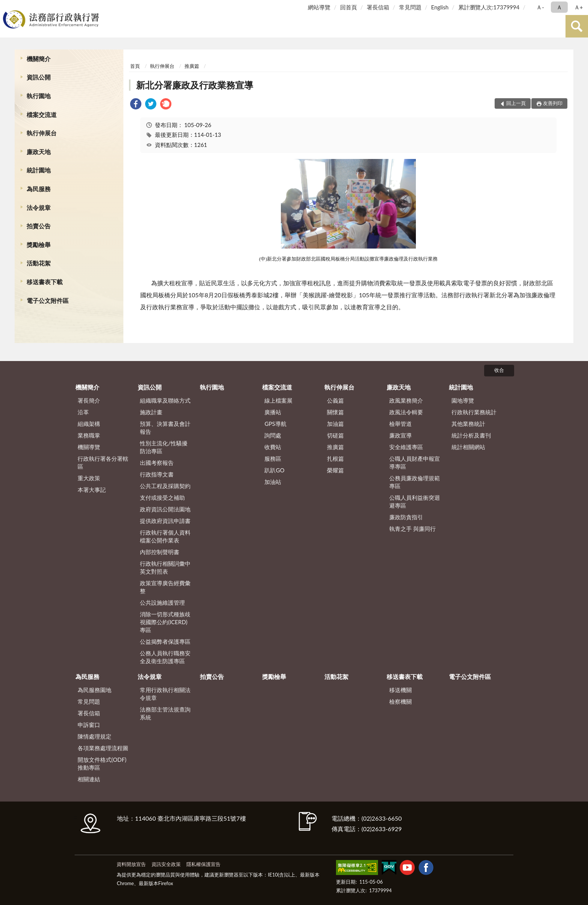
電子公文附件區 (48, 300)
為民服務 (39, 189)
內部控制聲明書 (160, 552)
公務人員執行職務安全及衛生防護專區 (165, 657)
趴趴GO (274, 470)
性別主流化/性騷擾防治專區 (164, 447)
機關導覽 (89, 447)
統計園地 (39, 170)
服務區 (273, 458)
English (440, 7)
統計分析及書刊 (471, 435)
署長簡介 (89, 400)
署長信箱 (378, 7)
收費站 (273, 447)
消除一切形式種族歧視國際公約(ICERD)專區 (165, 622)
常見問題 (410, 7)
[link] (136, 105)
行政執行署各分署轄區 (103, 462)
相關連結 (89, 779)
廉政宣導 (400, 435)
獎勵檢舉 (39, 245)
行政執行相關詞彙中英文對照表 (165, 567)
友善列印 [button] (553, 103)
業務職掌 (89, 435)
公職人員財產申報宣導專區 (415, 462)
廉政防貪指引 (406, 517)
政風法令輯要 (406, 412)
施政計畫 (151, 412)
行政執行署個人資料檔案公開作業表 (165, 536)
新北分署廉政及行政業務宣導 (195, 85)
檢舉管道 (400, 424)
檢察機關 (400, 701)
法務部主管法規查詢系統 (165, 713)
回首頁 (349, 7)
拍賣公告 (39, 226)
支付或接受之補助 (162, 497)
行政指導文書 (157, 474)
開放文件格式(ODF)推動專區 (102, 763)
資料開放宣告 (131, 864)
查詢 (577, 26)
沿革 (83, 412)
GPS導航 (275, 424)
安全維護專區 (406, 447)
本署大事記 (92, 490)
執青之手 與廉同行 (412, 529)
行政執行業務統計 (474, 412)
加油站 (273, 482)
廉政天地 (39, 152)
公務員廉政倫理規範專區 (415, 482)
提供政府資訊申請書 (165, 521)
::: (7, 7)
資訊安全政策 (166, 864)
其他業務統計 (468, 424)
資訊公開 (39, 77)
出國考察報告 (157, 463)
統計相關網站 (468, 447)
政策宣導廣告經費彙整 (165, 587)
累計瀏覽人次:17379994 (489, 7)
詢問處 (273, 435)
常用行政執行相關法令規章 (165, 694)
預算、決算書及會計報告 (165, 428)
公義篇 (335, 400)
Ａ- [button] (540, 7)
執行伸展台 (42, 133)
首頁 (135, 66)
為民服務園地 (94, 690)
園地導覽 (463, 400)
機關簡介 (39, 59)
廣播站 (273, 412)
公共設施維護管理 (162, 602)
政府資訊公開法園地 (165, 509)
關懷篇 (335, 412)
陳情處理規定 (94, 736)
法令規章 (39, 208)
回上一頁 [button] (516, 103)
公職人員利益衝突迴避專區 (415, 501)
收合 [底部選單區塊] (499, 370)
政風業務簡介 (406, 400)
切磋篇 (335, 435)
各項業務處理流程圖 (103, 748)
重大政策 (89, 478)
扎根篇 (335, 458)
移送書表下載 (45, 282)
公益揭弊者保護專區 (165, 641)
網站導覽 (319, 7)
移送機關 (400, 690)
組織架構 (89, 424)
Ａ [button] (559, 7)
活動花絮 (39, 263)
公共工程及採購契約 (165, 486)
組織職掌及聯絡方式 (165, 400)
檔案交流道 (42, 115)
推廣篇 (192, 66)
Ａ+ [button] (579, 7)
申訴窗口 (89, 725)
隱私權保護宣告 (203, 864)
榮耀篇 (335, 470)
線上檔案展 (278, 400)
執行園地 (39, 96)
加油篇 (335, 424)
